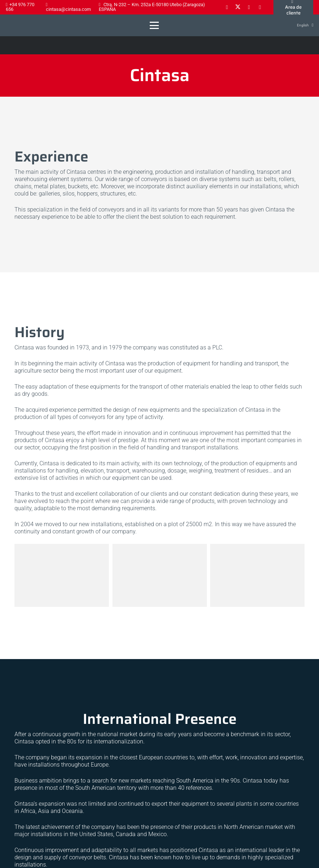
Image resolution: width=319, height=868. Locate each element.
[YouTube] (260, 7)
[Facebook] (227, 7)
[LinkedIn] (249, 7)
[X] (238, 7)
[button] (154, 26)
